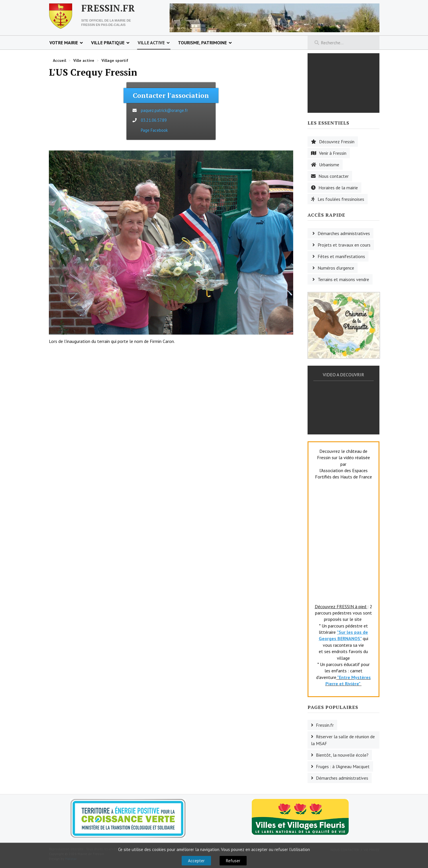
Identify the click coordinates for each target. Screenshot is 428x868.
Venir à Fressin (333, 153)
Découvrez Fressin (337, 142)
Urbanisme (329, 165)
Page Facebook (154, 130)
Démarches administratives (344, 233)
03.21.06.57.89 (154, 120)
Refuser (233, 861)
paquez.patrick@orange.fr (164, 110)
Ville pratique (108, 43)
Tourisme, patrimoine (202, 43)
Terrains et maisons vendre (343, 279)
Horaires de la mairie (338, 188)
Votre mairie (64, 43)
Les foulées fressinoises (341, 199)
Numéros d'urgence (336, 268)
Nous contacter (334, 176)
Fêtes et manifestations (341, 256)
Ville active (151, 43)
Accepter (196, 861)
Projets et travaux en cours (344, 245)
